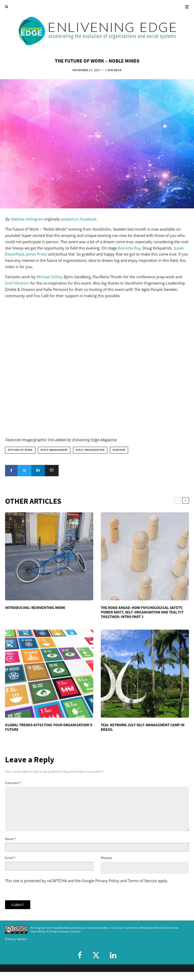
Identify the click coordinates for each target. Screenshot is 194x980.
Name (11, 847)
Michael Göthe (49, 277)
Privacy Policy (107, 889)
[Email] (52, 471)
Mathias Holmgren (27, 219)
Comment (13, 783)
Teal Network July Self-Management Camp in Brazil (143, 727)
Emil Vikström (17, 283)
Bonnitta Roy (129, 248)
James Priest (36, 254)
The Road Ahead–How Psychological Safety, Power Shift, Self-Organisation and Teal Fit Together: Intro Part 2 (142, 612)
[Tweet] (24, 471)
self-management (55, 450)
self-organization (91, 450)
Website (106, 866)
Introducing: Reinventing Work (35, 608)
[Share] (11, 471)
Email (10, 866)
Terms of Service (142, 889)
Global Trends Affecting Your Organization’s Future (49, 727)
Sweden (120, 450)
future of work (21, 450)
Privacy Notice (16, 947)
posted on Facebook (78, 219)
